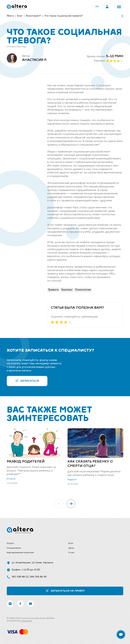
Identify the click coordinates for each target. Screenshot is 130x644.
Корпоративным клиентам (20, 553)
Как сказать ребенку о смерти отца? (90, 464)
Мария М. (72, 480)
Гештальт (67, 290)
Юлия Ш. (11, 479)
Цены (71, 548)
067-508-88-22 (20, 577)
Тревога (53, 290)
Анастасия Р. (34, 60)
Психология (83, 290)
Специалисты (14, 548)
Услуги (10, 543)
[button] (119, 7)
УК (97, 7)
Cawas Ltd (26, 621)
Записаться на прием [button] (65, 591)
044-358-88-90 (38, 577)
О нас (71, 553)
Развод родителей (26, 462)
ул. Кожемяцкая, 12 (23, 563)
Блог (71, 543)
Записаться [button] (27, 381)
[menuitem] (34, 544)
